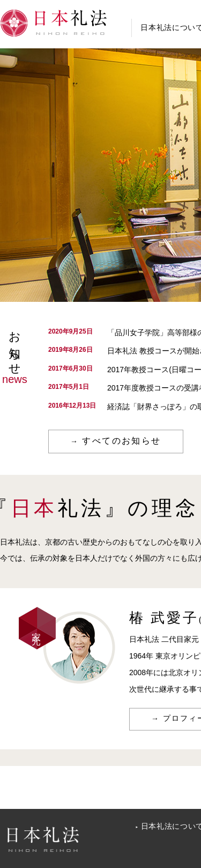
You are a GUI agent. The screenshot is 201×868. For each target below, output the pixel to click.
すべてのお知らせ (121, 441)
